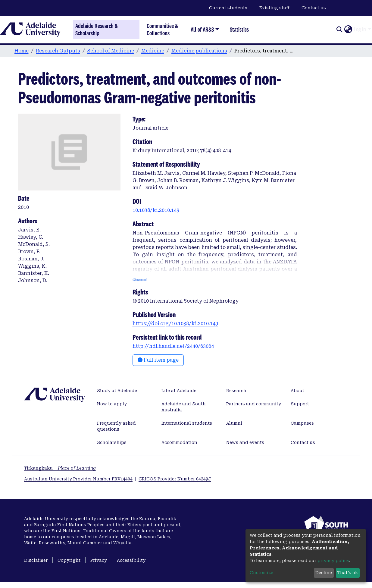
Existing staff (274, 8)
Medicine (153, 51)
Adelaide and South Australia (184, 407)
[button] (348, 30)
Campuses (302, 423)
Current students (228, 8)
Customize (261, 573)
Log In (360, 29)
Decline (324, 573)
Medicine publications (199, 51)
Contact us (314, 8)
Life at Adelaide (179, 391)
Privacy (99, 560)
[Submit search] (339, 30)
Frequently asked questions (116, 426)
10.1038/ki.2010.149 (156, 210)
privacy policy (333, 561)
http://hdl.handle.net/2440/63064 (173, 346)
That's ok (348, 573)
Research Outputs (58, 51)
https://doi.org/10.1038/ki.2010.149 (175, 324)
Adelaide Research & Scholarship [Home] (97, 30)
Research (236, 391)
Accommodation (179, 442)
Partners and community (254, 404)
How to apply (112, 404)
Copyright (69, 560)
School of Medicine (111, 51)
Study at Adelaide (117, 391)
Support (300, 404)
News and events (245, 442)
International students (187, 423)
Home (22, 51)
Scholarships (112, 442)
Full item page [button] (158, 360)
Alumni (234, 423)
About (297, 391)
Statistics (239, 29)
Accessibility (131, 560)
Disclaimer (36, 560)
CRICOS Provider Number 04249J (175, 479)
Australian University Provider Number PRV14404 (78, 479)
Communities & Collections (162, 29)
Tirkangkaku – (60, 468)
